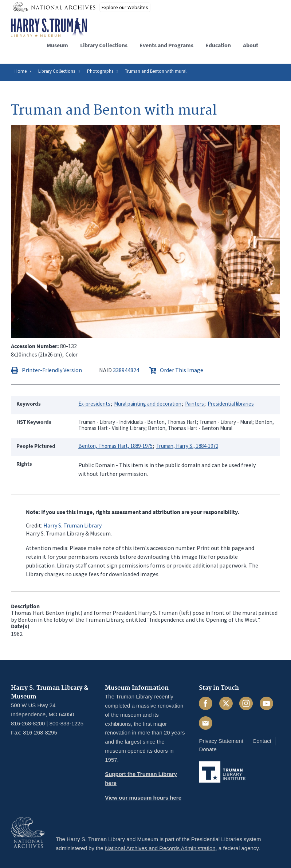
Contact (262, 741)
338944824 (126, 370)
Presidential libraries (231, 404)
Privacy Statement (221, 741)
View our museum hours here (143, 798)
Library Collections (57, 71)
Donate (208, 749)
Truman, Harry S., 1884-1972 (187, 446)
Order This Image (182, 370)
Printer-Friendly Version (52, 370)
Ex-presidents (94, 404)
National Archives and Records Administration (160, 848)
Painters (194, 404)
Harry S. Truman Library (72, 525)
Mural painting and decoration (148, 404)
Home (21, 71)
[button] (274, 44)
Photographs (100, 71)
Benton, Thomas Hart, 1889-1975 (115, 446)
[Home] (49, 28)
